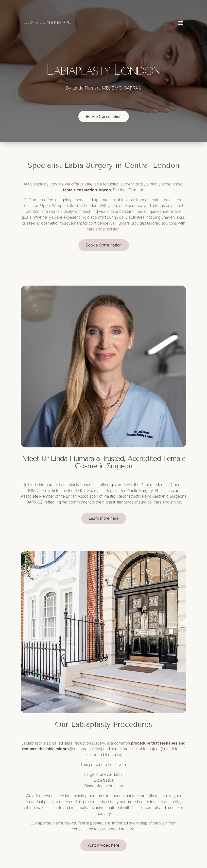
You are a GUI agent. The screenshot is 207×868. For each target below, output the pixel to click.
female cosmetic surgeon (87, 190)
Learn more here (104, 518)
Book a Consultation (104, 116)
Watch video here (103, 845)
